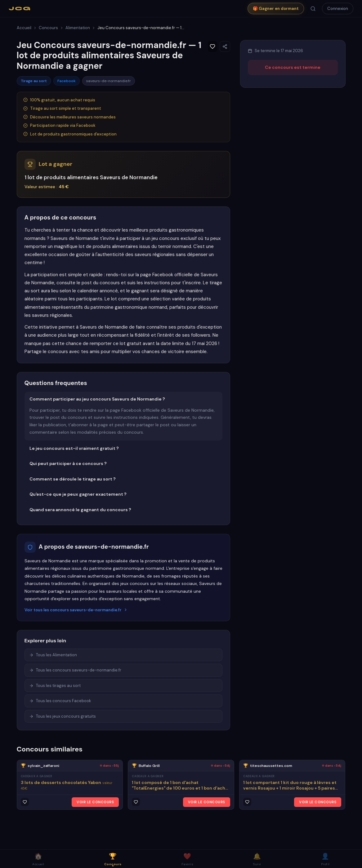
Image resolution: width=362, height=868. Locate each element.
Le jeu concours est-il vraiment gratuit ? (74, 448)
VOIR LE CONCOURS (95, 802)
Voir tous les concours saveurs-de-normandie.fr (76, 610)
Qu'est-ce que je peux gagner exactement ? (78, 494)
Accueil (24, 28)
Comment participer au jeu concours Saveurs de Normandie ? (97, 399)
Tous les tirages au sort (55, 686)
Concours (48, 28)
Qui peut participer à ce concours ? (68, 463)
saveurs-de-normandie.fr (109, 81)
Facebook (67, 81)
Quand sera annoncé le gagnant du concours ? (80, 510)
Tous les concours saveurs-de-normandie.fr (75, 670)
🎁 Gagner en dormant (276, 9)
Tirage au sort (34, 81)
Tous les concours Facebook (60, 701)
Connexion (338, 9)
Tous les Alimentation (53, 655)
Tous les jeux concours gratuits (63, 716)
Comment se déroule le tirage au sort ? (73, 479)
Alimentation (78, 28)
